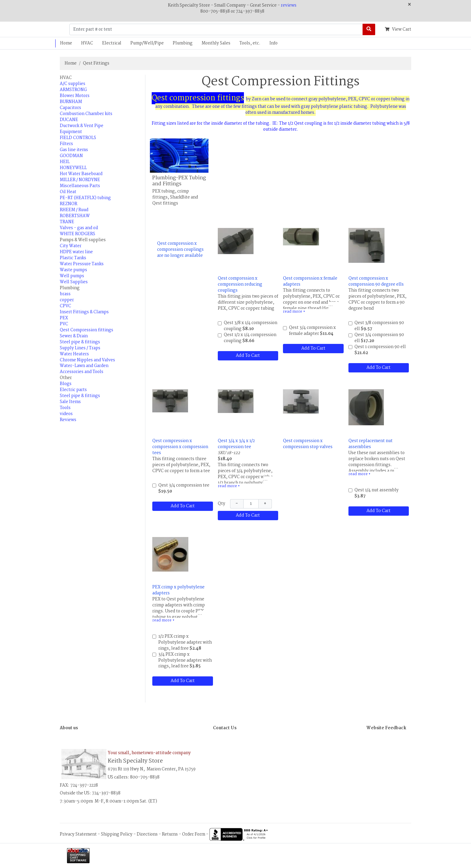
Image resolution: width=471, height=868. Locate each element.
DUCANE (69, 120)
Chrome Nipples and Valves (87, 360)
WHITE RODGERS (77, 234)
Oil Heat (68, 192)
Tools (65, 408)
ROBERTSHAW (75, 216)
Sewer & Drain (74, 336)
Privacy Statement (78, 834)
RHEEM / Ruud (74, 210)
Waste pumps (73, 270)
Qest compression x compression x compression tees (180, 447)
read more (294, 312)
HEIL (65, 162)
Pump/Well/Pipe (147, 43)
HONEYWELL (73, 168)
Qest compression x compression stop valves (308, 444)
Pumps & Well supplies (83, 240)
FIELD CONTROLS (78, 138)
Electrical (112, 43)
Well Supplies (74, 282)
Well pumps (72, 276)
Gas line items (74, 150)
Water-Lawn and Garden (84, 366)
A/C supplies (73, 84)
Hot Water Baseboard (81, 174)
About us (69, 728)
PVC (64, 324)
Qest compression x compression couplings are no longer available (180, 250)
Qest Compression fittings (87, 330)
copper (67, 300)
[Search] (369, 29)
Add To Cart (248, 356)
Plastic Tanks (73, 258)
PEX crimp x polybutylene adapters (178, 590)
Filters (66, 144)
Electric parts (73, 390)
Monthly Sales (216, 43)
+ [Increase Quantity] (265, 504)
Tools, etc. (250, 43)
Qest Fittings (96, 63)
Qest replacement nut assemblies (371, 444)
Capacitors (70, 108)
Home (66, 43)
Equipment (71, 132)
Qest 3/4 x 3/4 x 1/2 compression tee (236, 444)
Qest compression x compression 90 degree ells (376, 281)
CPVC (65, 306)
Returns (170, 834)
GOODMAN (71, 156)
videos (66, 414)
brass (65, 294)
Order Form (194, 834)
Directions (147, 834)
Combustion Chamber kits (86, 114)
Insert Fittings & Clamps (84, 312)
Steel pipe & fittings (80, 342)
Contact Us (225, 728)
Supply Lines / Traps (80, 348)
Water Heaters (74, 354)
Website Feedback (386, 728)
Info (273, 43)
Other (66, 378)
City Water (71, 246)
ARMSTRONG (73, 90)
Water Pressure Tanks (82, 264)
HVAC (87, 43)
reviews (289, 5)
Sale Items (70, 402)
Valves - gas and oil (79, 228)
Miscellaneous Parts (80, 186)
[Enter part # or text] (216, 29)
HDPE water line (76, 252)
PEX (64, 318)
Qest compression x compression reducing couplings (240, 284)
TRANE (67, 222)
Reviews (68, 420)
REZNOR (68, 204)
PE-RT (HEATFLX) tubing (85, 198)
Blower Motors (75, 96)
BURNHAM (71, 102)
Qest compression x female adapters (310, 281)
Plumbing (183, 43)
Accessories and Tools (82, 372)
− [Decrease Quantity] (237, 504)
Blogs (66, 384)
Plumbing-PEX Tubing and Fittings (179, 181)
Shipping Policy (117, 834)
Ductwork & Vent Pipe (82, 126)
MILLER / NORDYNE (80, 180)
